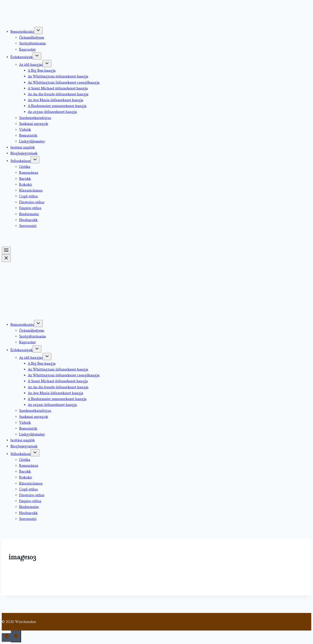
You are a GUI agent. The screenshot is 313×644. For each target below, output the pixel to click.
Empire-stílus (30, 208)
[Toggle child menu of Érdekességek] (37, 56)
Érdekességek (22, 57)
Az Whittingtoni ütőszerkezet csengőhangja (64, 82)
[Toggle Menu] (6, 250)
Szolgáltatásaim (32, 43)
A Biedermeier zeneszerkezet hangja (57, 106)
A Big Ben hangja (42, 70)
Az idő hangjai (31, 65)
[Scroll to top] (6, 637)
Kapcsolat (27, 49)
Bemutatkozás (22, 32)
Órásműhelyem (32, 37)
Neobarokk (28, 220)
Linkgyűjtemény (32, 141)
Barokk (25, 179)
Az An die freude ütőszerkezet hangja (58, 94)
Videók (25, 130)
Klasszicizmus (31, 190)
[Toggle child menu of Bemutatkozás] (38, 31)
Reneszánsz (29, 173)
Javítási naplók (23, 147)
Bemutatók (28, 135)
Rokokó (26, 185)
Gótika (25, 167)
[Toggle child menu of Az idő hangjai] (47, 64)
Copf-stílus (28, 196)
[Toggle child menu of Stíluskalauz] (35, 160)
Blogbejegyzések (24, 153)
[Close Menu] (6, 258)
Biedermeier (29, 214)
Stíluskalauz (21, 161)
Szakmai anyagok (34, 124)
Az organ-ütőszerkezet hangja (52, 112)
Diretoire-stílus (32, 202)
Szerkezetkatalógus (35, 118)
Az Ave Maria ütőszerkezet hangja (56, 100)
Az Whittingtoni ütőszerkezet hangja (58, 76)
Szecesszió (28, 226)
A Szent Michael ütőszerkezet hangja (58, 88)
